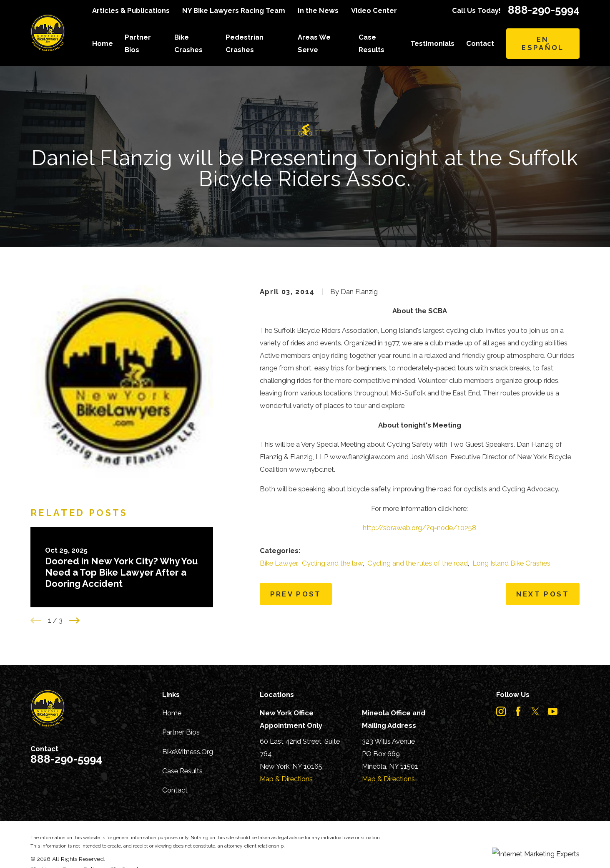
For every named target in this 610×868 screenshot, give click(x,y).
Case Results (182, 771)
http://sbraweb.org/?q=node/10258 (419, 528)
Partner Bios (181, 732)
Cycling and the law (332, 563)
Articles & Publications (131, 10)
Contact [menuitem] (480, 43)
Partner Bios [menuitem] (138, 43)
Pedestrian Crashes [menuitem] (245, 43)
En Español (543, 43)
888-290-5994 (544, 10)
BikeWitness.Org (188, 752)
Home (172, 713)
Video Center (374, 10)
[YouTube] (553, 711)
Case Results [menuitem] (372, 43)
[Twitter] (535, 711)
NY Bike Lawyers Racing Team (234, 10)
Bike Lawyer (279, 563)
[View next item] (74, 620)
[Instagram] (501, 711)
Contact (175, 790)
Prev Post (296, 594)
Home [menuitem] (103, 43)
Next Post (543, 594)
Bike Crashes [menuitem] (188, 43)
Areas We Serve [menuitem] (314, 43)
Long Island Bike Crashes (511, 563)
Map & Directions (286, 779)
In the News (318, 10)
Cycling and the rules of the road (418, 563)
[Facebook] (518, 711)
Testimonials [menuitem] (432, 43)
